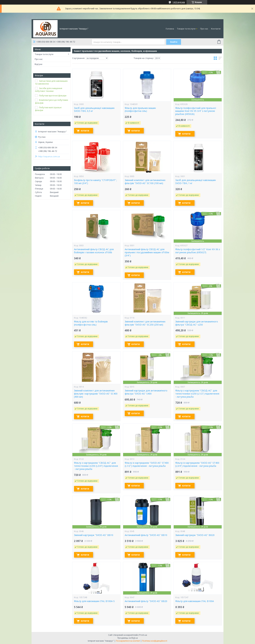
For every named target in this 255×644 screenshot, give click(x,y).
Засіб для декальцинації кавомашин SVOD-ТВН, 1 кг (196, 182)
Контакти (216, 29)
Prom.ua (143, 635)
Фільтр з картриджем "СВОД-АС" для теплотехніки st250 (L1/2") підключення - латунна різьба (197, 394)
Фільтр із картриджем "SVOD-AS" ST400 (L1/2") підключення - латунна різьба (147, 464)
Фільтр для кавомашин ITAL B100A (195, 601)
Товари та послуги (186, 29)
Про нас (204, 29)
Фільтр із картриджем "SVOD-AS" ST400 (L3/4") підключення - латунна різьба (197, 464)
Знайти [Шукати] (174, 42)
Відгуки (38, 64)
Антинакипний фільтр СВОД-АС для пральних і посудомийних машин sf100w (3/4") (147, 252)
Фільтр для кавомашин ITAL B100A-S (94, 601)
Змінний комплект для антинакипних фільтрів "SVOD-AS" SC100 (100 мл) (145, 182)
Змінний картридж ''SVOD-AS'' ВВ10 (94, 535)
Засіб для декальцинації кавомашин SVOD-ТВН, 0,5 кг (94, 110)
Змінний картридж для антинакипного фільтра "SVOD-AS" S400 (146, 392)
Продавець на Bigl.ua (128, 638)
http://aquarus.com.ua (49, 156)
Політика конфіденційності (155, 641)
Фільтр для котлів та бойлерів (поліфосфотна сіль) (91, 323)
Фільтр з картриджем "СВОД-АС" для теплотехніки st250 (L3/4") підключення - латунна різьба (96, 466)
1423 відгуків (179, 2)
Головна (170, 29)
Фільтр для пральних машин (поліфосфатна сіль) (140, 110)
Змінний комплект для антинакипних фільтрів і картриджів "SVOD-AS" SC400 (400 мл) (96, 394)
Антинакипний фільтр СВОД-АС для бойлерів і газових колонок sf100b (94, 251)
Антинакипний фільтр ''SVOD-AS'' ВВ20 (146, 601)
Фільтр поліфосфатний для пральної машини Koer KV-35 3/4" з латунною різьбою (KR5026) (196, 111)
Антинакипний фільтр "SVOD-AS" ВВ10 (146, 535)
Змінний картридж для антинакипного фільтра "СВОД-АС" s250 (197, 323)
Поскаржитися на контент (128, 641)
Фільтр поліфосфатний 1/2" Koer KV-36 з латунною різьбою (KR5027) (198, 251)
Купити (85, 131)
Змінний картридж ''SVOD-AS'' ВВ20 (195, 535)
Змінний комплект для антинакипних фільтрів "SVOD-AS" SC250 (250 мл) (145, 323)
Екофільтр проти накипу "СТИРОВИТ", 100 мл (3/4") (95, 182)
